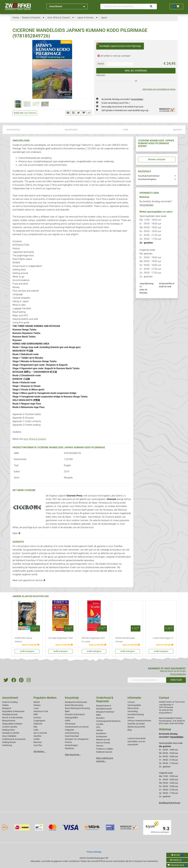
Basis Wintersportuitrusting (77, 708)
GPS (98, 727)
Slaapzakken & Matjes (12, 724)
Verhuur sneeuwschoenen (139, 721)
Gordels (100, 724)
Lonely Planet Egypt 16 (163, 638)
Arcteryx (37, 718)
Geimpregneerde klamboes (108, 721)
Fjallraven (38, 724)
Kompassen (102, 736)
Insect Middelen (9, 736)
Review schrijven (157, 159)
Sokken (6, 705)
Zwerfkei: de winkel (136, 724)
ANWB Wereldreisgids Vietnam (125, 640)
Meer (16, 533)
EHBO (68, 721)
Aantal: (101, 64)
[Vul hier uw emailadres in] (147, 680)
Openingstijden (134, 705)
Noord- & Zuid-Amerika (12, 718)
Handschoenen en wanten (77, 727)
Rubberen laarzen (104, 752)
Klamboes (69, 748)
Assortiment (67, 6)
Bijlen (67, 711)
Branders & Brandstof (75, 714)
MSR (36, 714)
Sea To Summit (40, 733)
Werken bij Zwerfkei (136, 727)
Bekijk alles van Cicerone (25, 113)
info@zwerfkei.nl (167, 284)
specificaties (71, 130)
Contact (131, 702)
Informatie (134, 698)
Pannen (100, 746)
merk (126, 130)
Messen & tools (103, 740)
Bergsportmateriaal (105, 712)
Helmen (100, 730)
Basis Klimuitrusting (74, 705)
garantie (177, 130)
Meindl (36, 702)
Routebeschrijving (136, 714)
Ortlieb (36, 739)
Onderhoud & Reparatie (105, 699)
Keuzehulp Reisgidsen (147, 179)
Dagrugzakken (72, 718)
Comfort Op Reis (10, 727)
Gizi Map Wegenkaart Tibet (61, 638)
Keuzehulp (72, 698)
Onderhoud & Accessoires (14, 739)
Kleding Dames (9, 742)
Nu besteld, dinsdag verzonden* (122, 99)
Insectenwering (72, 733)
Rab (35, 727)
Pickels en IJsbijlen (105, 749)
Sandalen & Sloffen (11, 733)
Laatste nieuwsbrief (137, 738)
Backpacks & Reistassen (76, 702)
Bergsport (7, 708)
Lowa (36, 708)
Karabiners (101, 733)
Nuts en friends (103, 743)
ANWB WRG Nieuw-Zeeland (24, 640)
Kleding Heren (9, 730)
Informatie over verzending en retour (159, 89)
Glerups (37, 705)
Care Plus (38, 745)
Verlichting (7, 745)
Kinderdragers (71, 745)
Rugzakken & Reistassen (13, 711)
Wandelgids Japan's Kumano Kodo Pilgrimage (119, 45)
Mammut (38, 742)
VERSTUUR (176, 680)
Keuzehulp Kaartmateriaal (149, 176)
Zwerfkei (37, 736)
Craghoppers (39, 721)
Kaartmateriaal (72, 736)
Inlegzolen (70, 730)
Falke (36, 730)
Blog (130, 730)
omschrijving (13, 130)
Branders (100, 718)
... (43, 18)
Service (131, 718)
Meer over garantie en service (29, 580)
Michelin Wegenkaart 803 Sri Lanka (93, 640)
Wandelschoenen (10, 714)
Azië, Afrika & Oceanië (35, 439)
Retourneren (133, 708)
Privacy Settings (94, 852)
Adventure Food (41, 711)
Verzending (133, 711)
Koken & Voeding (10, 702)
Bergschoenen (9, 721)
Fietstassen (70, 724)
